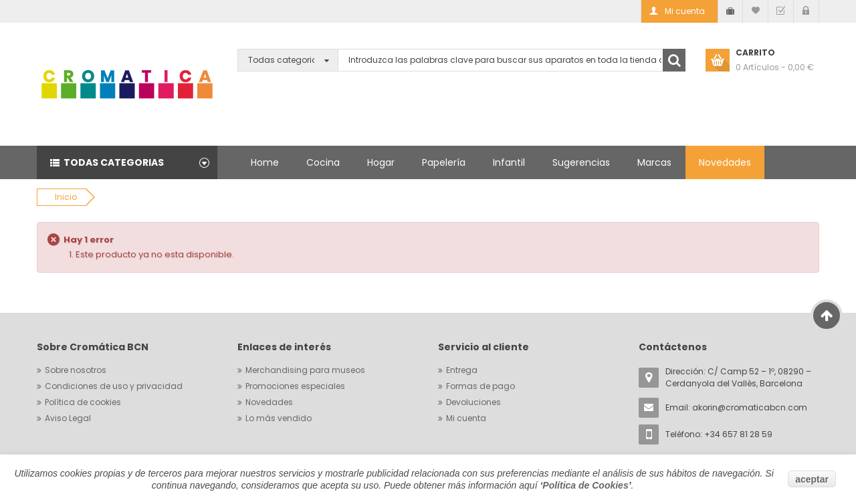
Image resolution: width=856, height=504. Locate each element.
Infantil (509, 162)
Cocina (323, 162)
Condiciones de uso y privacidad (114, 386)
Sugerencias (581, 162)
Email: (736, 407)
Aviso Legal (68, 418)
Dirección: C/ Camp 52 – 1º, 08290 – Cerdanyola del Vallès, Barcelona (738, 377)
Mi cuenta (466, 418)
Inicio (66, 197)
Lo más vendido (279, 418)
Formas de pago (480, 386)
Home (265, 162)
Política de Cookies (585, 485)
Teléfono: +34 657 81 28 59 (719, 434)
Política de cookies (83, 402)
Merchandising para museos (305, 370)
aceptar (812, 479)
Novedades (725, 162)
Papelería (444, 162)
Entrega (462, 370)
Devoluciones (473, 402)
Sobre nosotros (76, 370)
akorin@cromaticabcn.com (750, 407)
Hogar (381, 162)
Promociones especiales (295, 386)
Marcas (654, 162)
